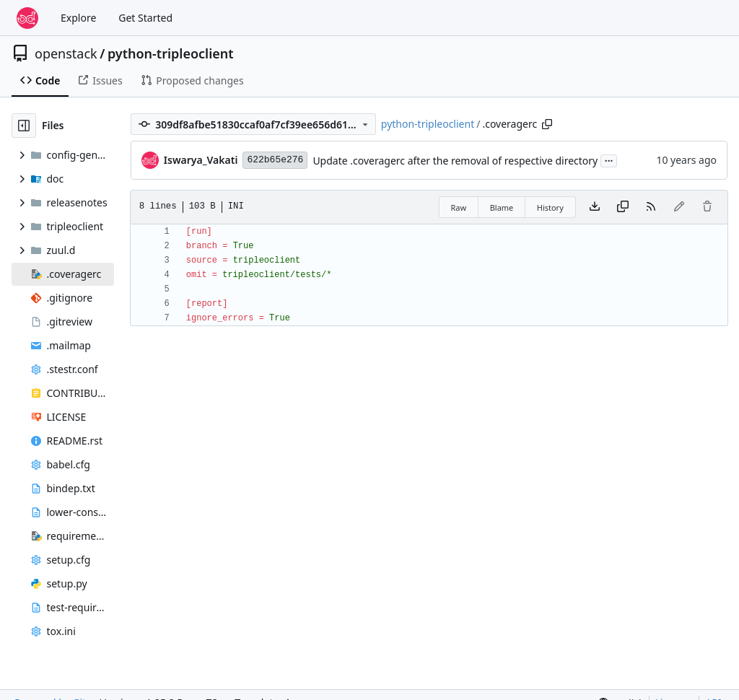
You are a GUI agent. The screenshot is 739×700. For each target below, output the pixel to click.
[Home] (27, 18)
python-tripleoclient (171, 53)
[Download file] (595, 207)
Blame (502, 207)
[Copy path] (547, 124)
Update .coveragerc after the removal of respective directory (455, 161)
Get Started (145, 18)
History (550, 207)
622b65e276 (275, 160)
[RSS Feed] (651, 207)
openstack (66, 53)
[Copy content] (623, 207)
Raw (459, 207)
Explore (78, 18)
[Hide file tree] (24, 126)
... (609, 159)
